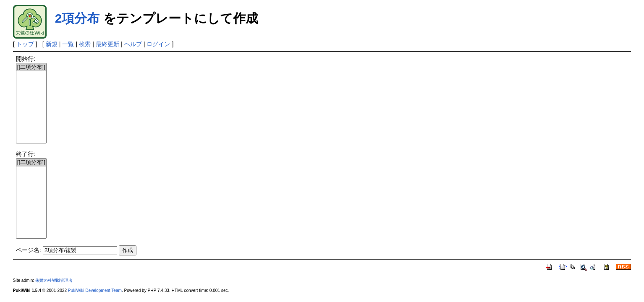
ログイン (158, 44)
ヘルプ (133, 44)
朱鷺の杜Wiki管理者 (54, 280)
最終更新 (107, 44)
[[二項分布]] (31, 67)
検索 (85, 44)
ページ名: (29, 250)
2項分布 (77, 18)
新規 (52, 44)
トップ (25, 44)
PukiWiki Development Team (95, 290)
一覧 (68, 44)
